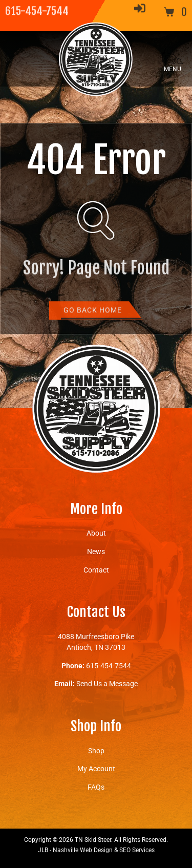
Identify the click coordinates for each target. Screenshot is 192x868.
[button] (173, 59)
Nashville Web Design (83, 850)
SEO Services (137, 850)
